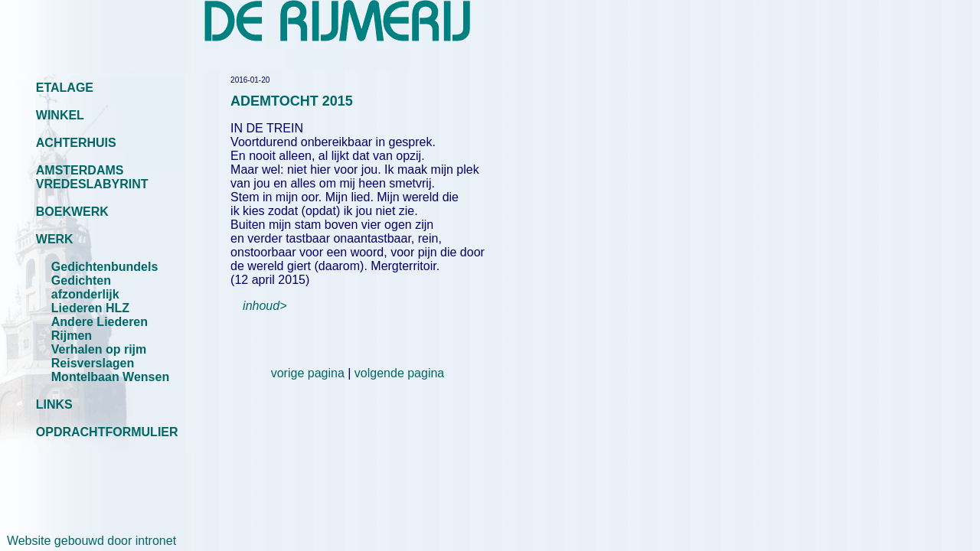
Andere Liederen (100, 322)
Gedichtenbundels (105, 267)
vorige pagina (308, 373)
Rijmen (72, 336)
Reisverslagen (93, 363)
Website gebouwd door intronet (88, 541)
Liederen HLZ (90, 308)
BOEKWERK (72, 212)
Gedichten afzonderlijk (85, 287)
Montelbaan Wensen (110, 377)
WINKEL (60, 115)
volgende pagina (399, 373)
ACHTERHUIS (76, 143)
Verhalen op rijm (99, 349)
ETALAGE (65, 88)
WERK (55, 239)
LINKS (54, 404)
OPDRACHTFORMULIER (107, 432)
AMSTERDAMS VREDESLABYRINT (92, 177)
